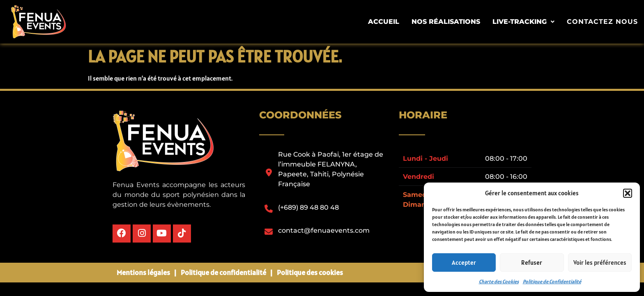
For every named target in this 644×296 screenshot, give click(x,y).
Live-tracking (528, 22)
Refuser (532, 262)
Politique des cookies (310, 272)
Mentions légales (143, 272)
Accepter (464, 262)
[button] (628, 193)
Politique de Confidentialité (552, 281)
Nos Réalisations (450, 22)
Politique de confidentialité (223, 272)
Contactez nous (604, 22)
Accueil (388, 22)
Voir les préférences (600, 262)
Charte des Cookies (499, 281)
